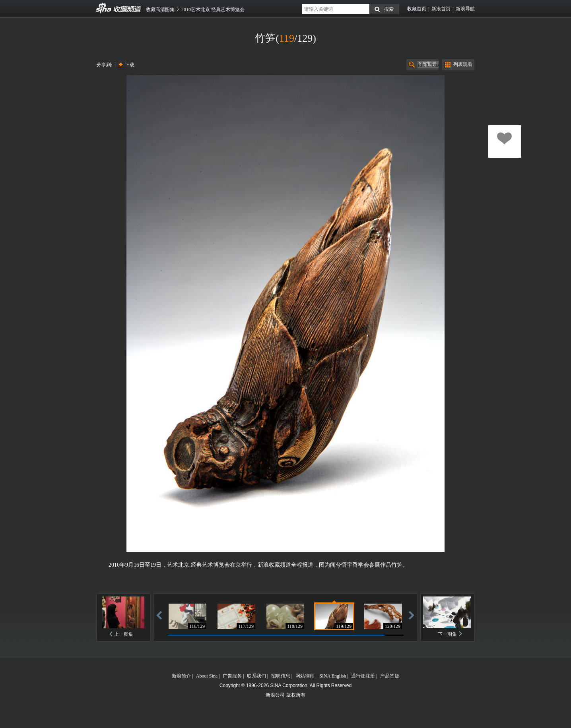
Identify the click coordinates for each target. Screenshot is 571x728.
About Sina (207, 676)
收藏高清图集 (160, 10)
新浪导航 (465, 9)
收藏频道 (104, 8)
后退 (159, 615)
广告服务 (232, 676)
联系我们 (256, 676)
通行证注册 (363, 676)
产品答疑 (390, 676)
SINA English (333, 676)
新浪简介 (181, 676)
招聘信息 (281, 676)
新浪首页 (441, 9)
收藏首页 (417, 9)
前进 (412, 615)
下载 (130, 65)
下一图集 (447, 634)
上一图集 (124, 634)
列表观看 (463, 64)
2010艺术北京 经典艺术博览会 (213, 10)
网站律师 (305, 676)
